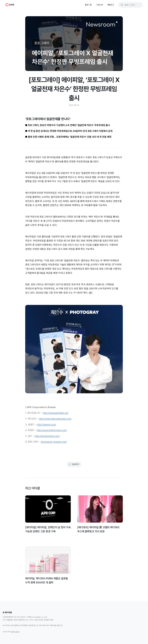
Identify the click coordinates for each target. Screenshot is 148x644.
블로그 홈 (88, 5)
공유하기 (74, 464)
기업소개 (99, 5)
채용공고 (111, 5)
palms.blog (15, 632)
